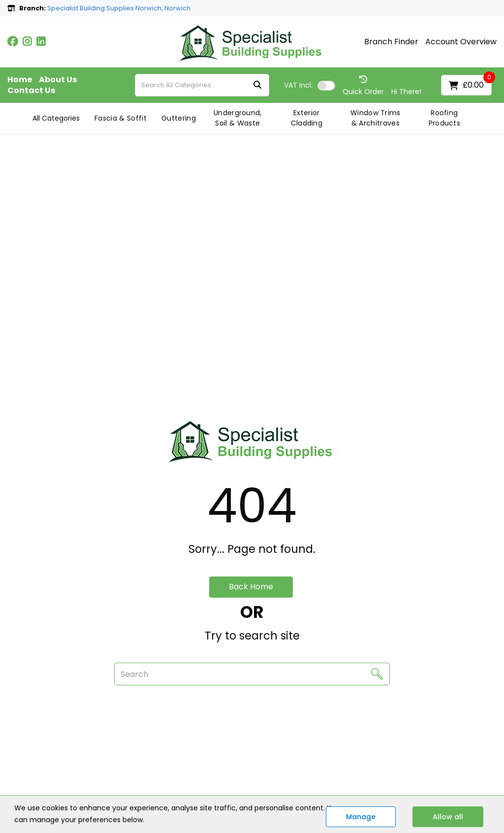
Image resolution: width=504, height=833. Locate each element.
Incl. (298, 85)
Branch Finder (391, 42)
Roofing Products (445, 118)
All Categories (56, 118)
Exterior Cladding (307, 118)
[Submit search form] (257, 85)
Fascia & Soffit (121, 118)
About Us (58, 80)
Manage (361, 817)
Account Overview (461, 42)
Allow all (448, 817)
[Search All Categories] (202, 85)
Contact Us (31, 91)
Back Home (251, 587)
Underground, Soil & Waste (238, 118)
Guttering (179, 118)
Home (20, 80)
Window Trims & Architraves (376, 118)
